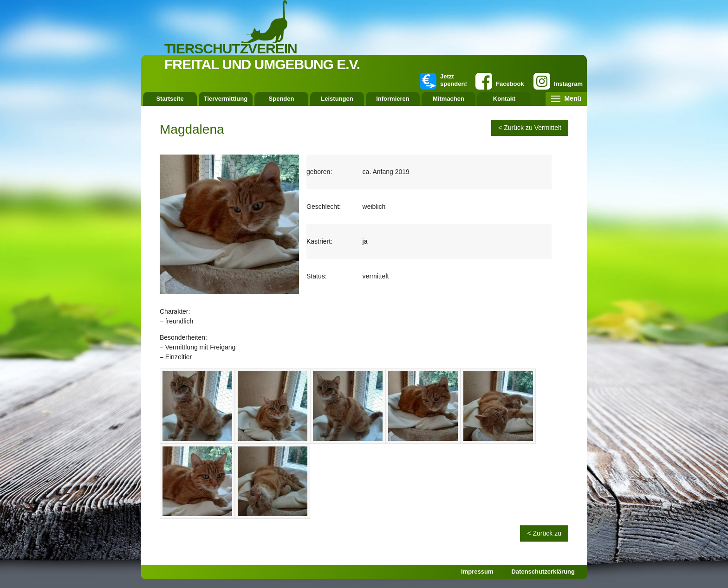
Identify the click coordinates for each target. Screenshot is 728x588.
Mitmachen (448, 99)
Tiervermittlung (226, 99)
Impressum (477, 572)
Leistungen (337, 99)
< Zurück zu (544, 533)
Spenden (282, 99)
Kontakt (504, 99)
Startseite (170, 99)
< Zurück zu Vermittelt (530, 128)
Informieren (393, 99)
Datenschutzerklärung (543, 572)
